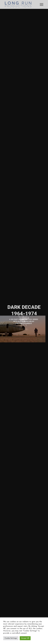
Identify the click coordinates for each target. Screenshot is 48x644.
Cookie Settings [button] (11, 638)
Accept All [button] (25, 638)
